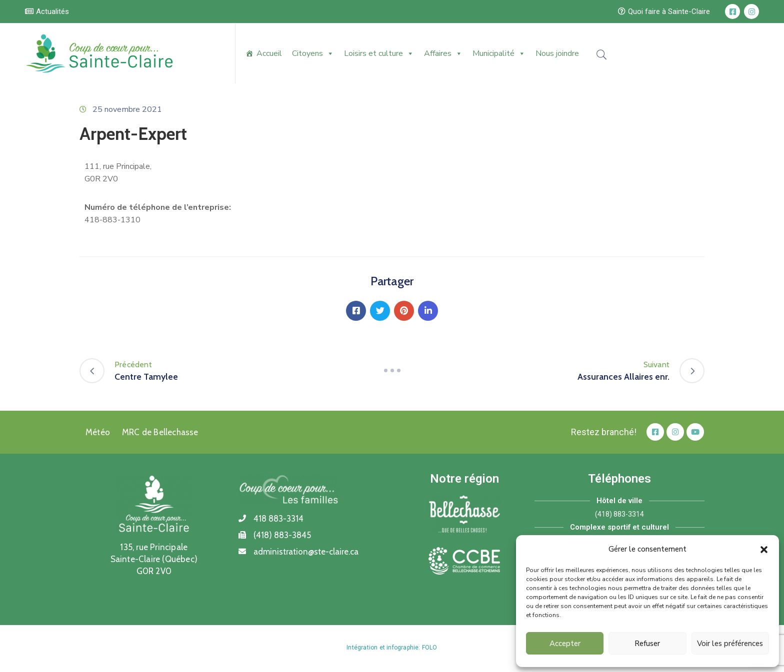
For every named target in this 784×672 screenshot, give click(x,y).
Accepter (565, 644)
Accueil (269, 53)
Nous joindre (557, 53)
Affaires (443, 53)
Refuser (647, 644)
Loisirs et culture (379, 53)
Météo (98, 432)
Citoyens (313, 53)
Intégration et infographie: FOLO (392, 648)
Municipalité (499, 53)
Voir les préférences (730, 644)
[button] (764, 549)
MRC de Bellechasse (160, 432)
